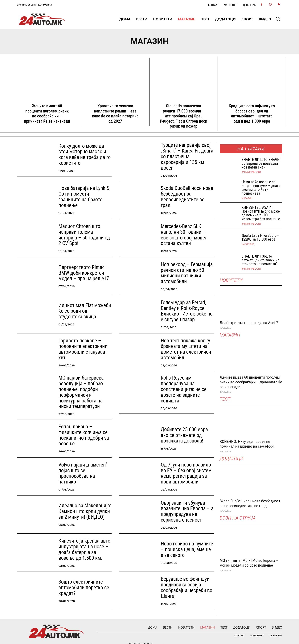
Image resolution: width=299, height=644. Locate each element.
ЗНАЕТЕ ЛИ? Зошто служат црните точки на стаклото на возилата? (260, 260)
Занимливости (251, 172)
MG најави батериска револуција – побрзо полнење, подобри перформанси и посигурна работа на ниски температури (84, 386)
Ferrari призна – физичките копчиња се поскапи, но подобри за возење (84, 427)
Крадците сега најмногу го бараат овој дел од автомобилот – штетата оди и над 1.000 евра (252, 113)
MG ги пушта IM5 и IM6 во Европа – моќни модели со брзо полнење (249, 563)
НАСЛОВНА (248, 244)
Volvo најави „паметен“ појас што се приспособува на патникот (84, 465)
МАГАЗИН (247, 198)
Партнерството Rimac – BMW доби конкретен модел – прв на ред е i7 (81, 269)
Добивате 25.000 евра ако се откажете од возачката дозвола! (185, 427)
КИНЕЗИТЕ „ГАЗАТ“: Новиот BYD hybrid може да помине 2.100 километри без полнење (261, 213)
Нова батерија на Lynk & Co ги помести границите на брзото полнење (84, 193)
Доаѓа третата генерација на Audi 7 (249, 323)
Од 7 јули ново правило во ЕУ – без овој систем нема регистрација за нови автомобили (186, 465)
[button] (278, 19)
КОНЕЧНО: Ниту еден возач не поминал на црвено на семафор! (247, 444)
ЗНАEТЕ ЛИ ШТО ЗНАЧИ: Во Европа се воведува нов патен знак (261, 163)
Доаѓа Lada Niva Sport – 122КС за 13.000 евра (260, 237)
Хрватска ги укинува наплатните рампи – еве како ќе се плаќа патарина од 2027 (115, 113)
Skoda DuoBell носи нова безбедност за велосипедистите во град (185, 193)
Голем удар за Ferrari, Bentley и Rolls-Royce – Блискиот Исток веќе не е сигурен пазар (185, 307)
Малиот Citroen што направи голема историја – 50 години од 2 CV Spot (84, 231)
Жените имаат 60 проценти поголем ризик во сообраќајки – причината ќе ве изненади (47, 113)
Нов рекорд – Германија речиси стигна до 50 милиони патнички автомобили (184, 269)
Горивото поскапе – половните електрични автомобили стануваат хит (84, 345)
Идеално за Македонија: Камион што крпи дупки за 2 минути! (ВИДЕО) (84, 503)
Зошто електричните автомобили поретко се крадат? (81, 580)
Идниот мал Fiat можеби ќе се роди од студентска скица (84, 307)
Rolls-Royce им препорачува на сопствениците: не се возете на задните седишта (187, 383)
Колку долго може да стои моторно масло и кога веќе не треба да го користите (84, 155)
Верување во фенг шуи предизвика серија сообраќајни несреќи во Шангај (184, 580)
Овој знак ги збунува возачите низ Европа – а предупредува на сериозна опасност (186, 503)
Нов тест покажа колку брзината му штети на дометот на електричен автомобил (183, 345)
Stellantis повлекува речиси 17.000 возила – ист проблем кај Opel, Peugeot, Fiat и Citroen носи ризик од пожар (183, 116)
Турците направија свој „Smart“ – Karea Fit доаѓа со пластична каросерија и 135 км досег (187, 155)
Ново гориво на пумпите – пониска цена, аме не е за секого (186, 542)
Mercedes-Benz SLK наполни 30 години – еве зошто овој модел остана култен (187, 231)
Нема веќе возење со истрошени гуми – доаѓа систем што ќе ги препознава (261, 188)
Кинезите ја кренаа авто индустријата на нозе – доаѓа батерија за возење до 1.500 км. (83, 542)
